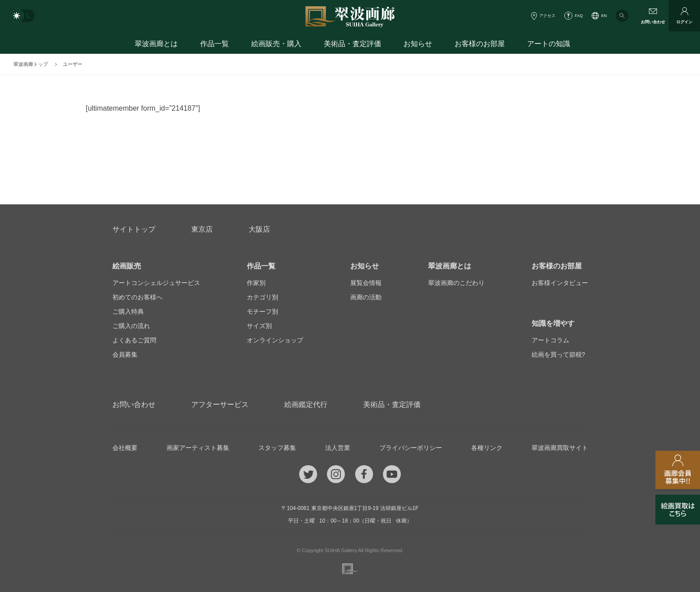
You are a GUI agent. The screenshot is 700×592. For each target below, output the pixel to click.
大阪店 (259, 229)
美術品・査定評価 (352, 44)
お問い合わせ (134, 404)
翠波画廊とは (156, 44)
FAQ (579, 16)
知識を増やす (553, 323)
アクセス (547, 16)
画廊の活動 (366, 297)
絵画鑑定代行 (306, 404)
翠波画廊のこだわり (456, 283)
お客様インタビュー (560, 283)
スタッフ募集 (277, 448)
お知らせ (418, 44)
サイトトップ (134, 229)
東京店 (202, 229)
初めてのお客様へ (137, 297)
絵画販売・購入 (276, 44)
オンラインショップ (275, 340)
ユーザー (73, 64)
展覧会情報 (366, 283)
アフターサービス (220, 404)
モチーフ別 (262, 311)
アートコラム (550, 340)
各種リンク (487, 448)
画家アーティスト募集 (198, 448)
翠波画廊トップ (31, 64)
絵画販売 (127, 266)
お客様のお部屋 (480, 44)
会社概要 (125, 448)
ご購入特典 (128, 311)
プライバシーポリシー (411, 448)
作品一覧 (215, 44)
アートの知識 (549, 44)
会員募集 (125, 354)
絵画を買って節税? (558, 354)
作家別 (256, 283)
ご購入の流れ (131, 326)
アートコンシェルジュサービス (156, 283)
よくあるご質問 (134, 340)
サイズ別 (259, 326)
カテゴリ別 (262, 297)
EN (604, 16)
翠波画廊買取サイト (560, 448)
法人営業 (338, 448)
